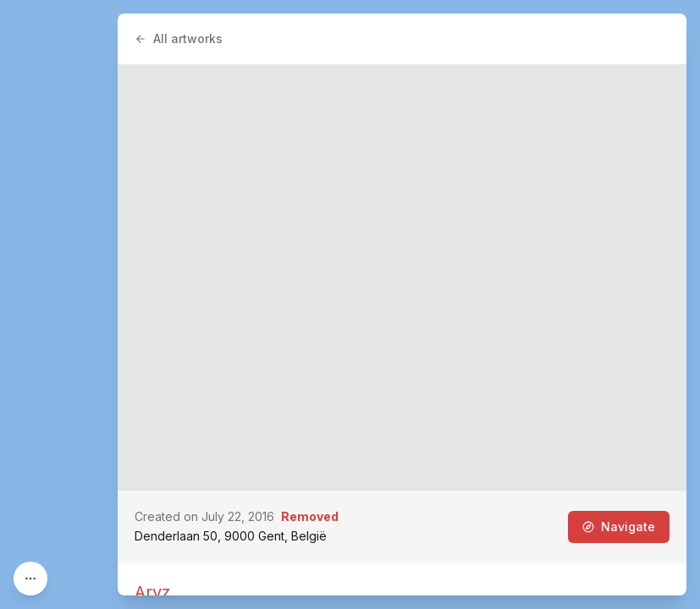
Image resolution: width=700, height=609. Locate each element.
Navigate (619, 527)
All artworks (179, 38)
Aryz (152, 592)
